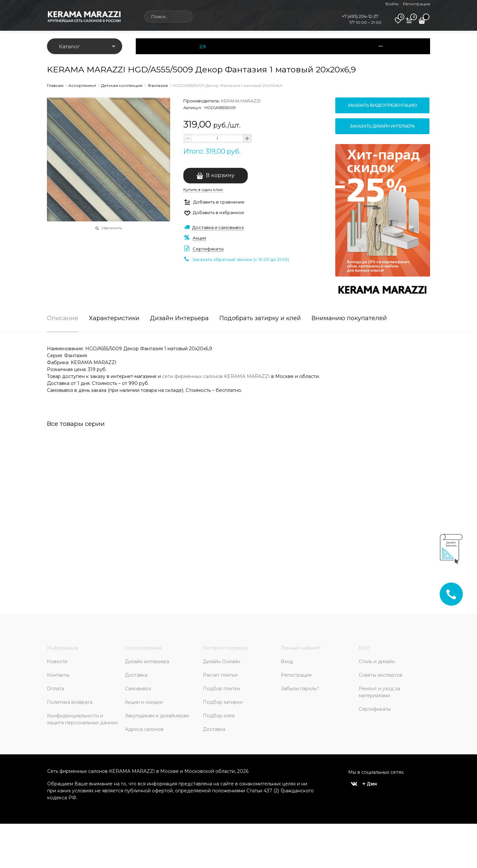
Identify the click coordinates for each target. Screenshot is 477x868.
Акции (199, 238)
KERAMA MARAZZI (241, 101)
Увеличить (112, 228)
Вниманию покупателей (349, 319)
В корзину (220, 175)
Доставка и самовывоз (218, 227)
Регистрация (417, 4)
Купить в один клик (203, 189)
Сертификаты (208, 249)
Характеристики (114, 319)
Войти (392, 4)
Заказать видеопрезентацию (383, 105)
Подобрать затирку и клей (260, 319)
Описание (63, 319)
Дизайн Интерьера (179, 319)
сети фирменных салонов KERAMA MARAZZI (216, 376)
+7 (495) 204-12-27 (360, 16)
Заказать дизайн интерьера (383, 126)
